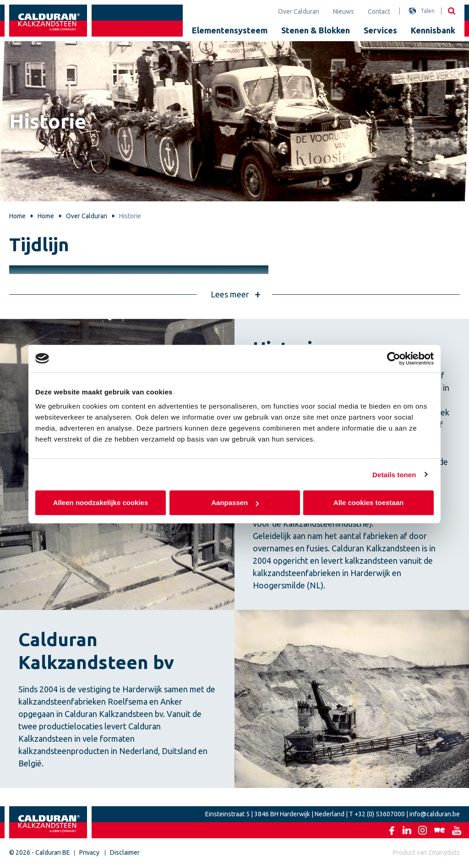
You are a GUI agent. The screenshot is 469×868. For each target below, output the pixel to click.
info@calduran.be (435, 814)
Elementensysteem (230, 30)
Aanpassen (235, 503)
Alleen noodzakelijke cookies (101, 503)
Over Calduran (299, 11)
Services (380, 30)
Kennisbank (433, 30)
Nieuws (344, 11)
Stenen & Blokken (316, 30)
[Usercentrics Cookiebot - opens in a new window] (394, 358)
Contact (379, 11)
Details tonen (394, 474)
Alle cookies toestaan (368, 503)
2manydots (444, 852)
